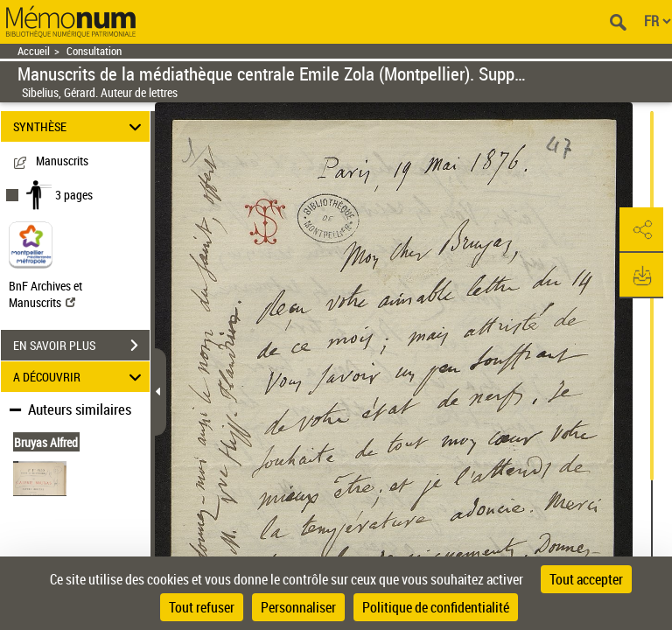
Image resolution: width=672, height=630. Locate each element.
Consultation (94, 51)
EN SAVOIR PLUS (81, 346)
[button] (641, 230)
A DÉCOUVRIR (80, 377)
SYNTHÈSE (80, 126)
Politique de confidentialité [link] (436, 607)
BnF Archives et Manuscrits (45, 294)
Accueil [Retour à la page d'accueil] (34, 51)
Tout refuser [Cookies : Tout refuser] (202, 607)
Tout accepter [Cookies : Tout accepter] (586, 579)
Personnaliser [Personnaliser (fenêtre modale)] (298, 607)
